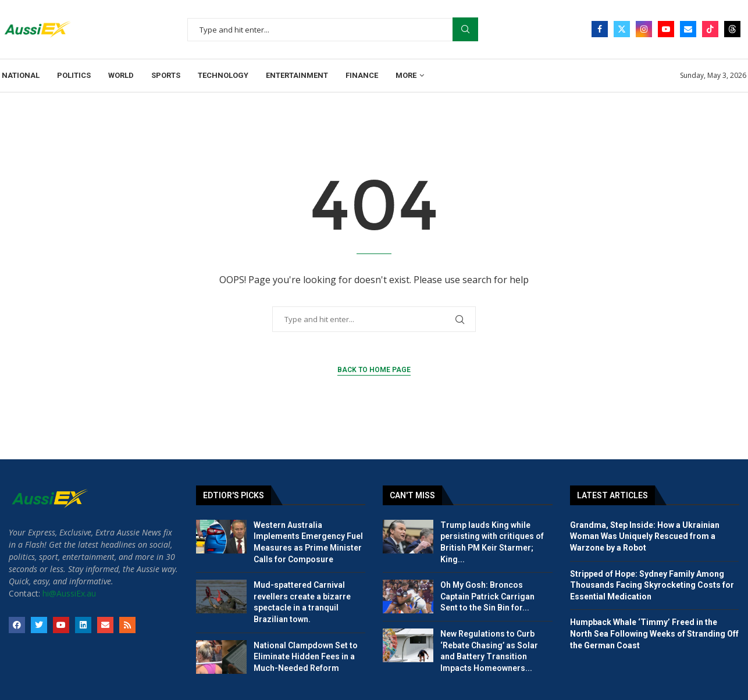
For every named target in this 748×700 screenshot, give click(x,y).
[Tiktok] (710, 29)
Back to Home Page (374, 370)
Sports (166, 75)
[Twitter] (622, 29)
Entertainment (297, 75)
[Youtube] (666, 29)
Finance (362, 75)
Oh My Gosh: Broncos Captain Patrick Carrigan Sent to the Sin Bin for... (487, 596)
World (121, 75)
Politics (74, 75)
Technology (223, 75)
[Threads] (732, 29)
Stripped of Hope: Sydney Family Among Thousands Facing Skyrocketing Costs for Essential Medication (652, 585)
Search (465, 29)
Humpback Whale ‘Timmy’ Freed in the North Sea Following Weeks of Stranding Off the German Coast (654, 633)
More (406, 75)
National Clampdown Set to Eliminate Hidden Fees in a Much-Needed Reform (306, 657)
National (21, 75)
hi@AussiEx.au (69, 593)
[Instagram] (644, 29)
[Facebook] (600, 29)
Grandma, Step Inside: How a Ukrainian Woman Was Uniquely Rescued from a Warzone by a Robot (645, 536)
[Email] (688, 29)
